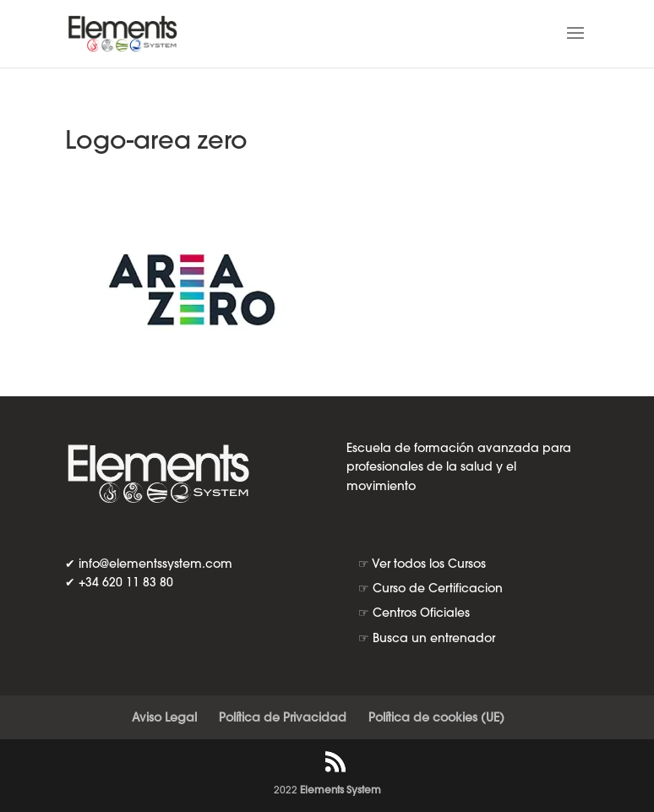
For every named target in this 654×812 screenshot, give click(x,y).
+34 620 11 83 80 (126, 582)
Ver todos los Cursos (429, 564)
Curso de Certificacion (438, 588)
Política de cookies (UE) (436, 717)
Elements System (341, 790)
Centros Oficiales (421, 613)
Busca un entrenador (434, 638)
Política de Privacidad (283, 717)
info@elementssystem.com (155, 564)
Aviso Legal (164, 717)
